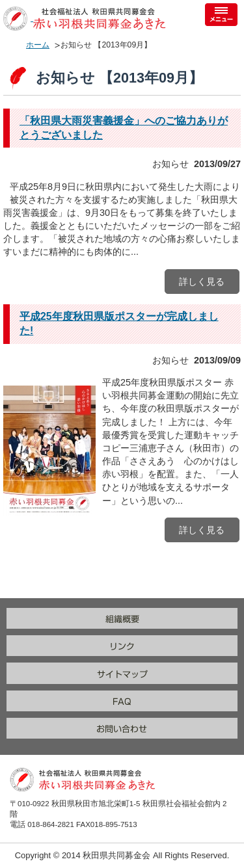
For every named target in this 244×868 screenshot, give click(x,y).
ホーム (38, 45)
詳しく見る (202, 282)
